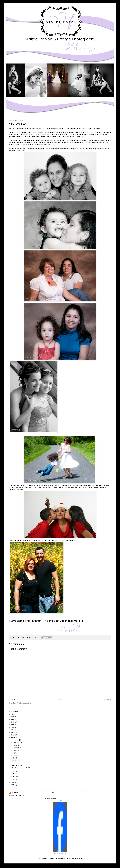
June (14, 755)
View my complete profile (16, 796)
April (14, 771)
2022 (13, 714)
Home (60, 700)
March (15, 774)
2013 (13, 732)
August (15, 750)
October (15, 745)
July (14, 753)
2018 (13, 722)
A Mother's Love (17, 765)
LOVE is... (15, 763)
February (15, 776)
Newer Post (13, 700)
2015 (13, 727)
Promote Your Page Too (60, 853)
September (16, 748)
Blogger (80, 858)
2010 (13, 782)
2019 (13, 720)
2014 (13, 730)
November (16, 742)
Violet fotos (14, 793)
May (14, 758)
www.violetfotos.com (52, 793)
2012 (13, 735)
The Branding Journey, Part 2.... (22, 768)
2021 (13, 717)
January (15, 779)
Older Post (107, 700)
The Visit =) (16, 760)
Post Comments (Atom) (24, 703)
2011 (13, 738)
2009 (13, 785)
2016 (13, 725)
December (16, 740)
